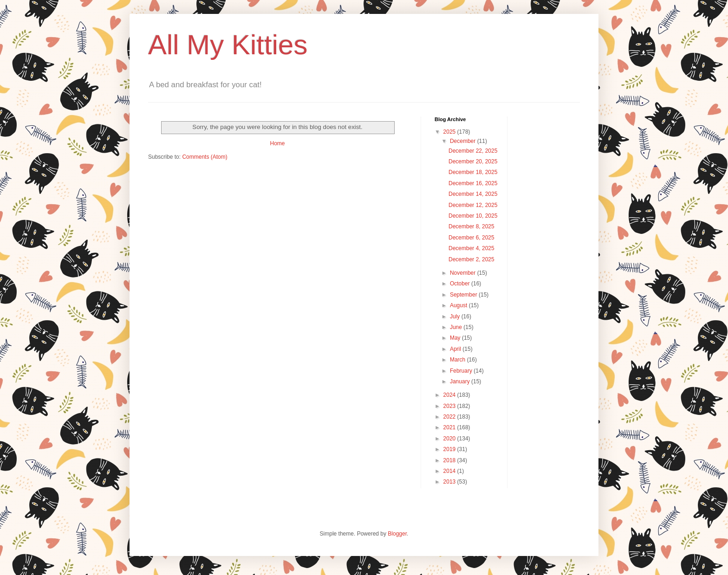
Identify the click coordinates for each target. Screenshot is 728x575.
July (456, 317)
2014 (450, 471)
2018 (450, 460)
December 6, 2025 (471, 238)
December (464, 141)
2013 (450, 482)
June (457, 327)
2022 (450, 417)
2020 (450, 439)
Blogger (397, 534)
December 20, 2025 (473, 162)
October (461, 284)
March (458, 360)
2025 (450, 132)
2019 (450, 449)
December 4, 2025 (471, 248)
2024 (450, 395)
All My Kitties (228, 45)
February (462, 371)
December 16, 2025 (473, 183)
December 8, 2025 (471, 226)
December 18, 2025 (473, 172)
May (456, 338)
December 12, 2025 (473, 205)
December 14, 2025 (473, 194)
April (456, 349)
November (464, 273)
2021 (450, 427)
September (464, 295)
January (461, 381)
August (459, 305)
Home (277, 143)
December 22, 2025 (473, 151)
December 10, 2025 (473, 216)
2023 (450, 406)
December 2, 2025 (471, 259)
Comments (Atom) (205, 157)
